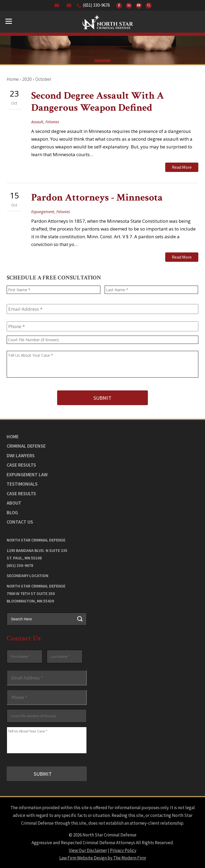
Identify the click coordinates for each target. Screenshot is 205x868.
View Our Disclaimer (88, 850)
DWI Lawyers (21, 455)
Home (13, 436)
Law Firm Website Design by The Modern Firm (103, 857)
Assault (37, 122)
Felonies (52, 122)
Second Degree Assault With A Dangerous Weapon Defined (98, 102)
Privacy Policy (123, 850)
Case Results (21, 465)
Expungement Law (27, 474)
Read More (182, 167)
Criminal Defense (26, 446)
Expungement (43, 211)
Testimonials (22, 484)
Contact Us (20, 522)
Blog (12, 512)
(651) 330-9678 (96, 5)
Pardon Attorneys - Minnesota (97, 197)
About (14, 503)
